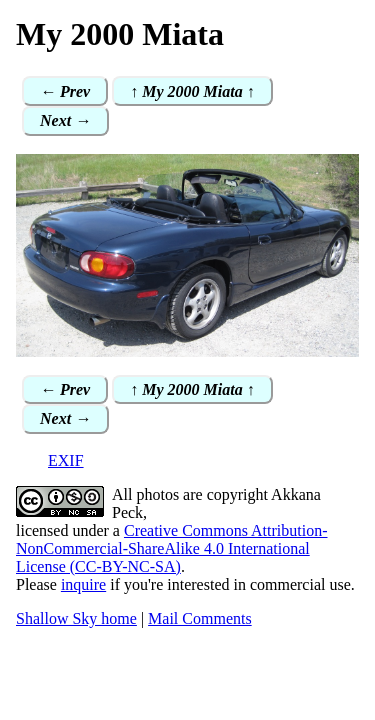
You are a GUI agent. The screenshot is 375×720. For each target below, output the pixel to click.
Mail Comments (200, 618)
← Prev (65, 91)
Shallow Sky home (76, 618)
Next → (65, 120)
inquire (83, 584)
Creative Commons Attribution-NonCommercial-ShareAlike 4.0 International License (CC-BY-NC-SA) (172, 548)
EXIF (66, 460)
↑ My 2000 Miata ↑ (192, 91)
